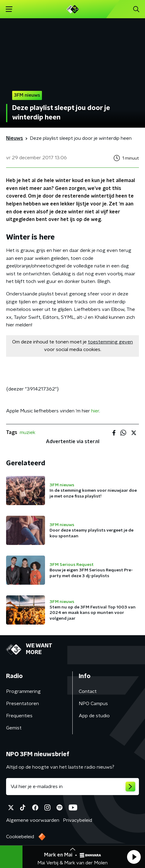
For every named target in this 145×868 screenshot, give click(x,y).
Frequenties (19, 716)
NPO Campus (93, 704)
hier (95, 411)
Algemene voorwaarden (33, 820)
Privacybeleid (78, 820)
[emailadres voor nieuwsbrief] (72, 787)
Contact (88, 691)
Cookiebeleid (20, 837)
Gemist (14, 728)
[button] (134, 857)
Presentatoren (22, 704)
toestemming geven (110, 342)
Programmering (23, 691)
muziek (28, 432)
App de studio (94, 716)
